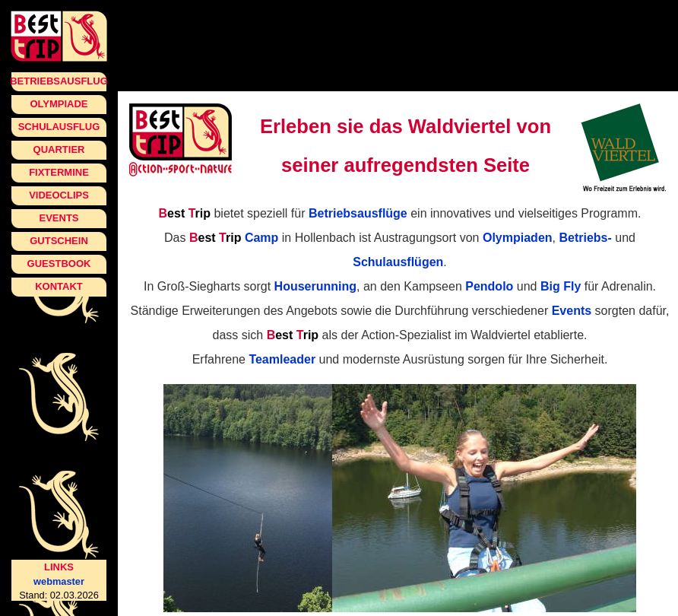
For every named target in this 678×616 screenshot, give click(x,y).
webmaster (59, 581)
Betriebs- (585, 238)
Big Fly (561, 286)
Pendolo (489, 286)
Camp (234, 238)
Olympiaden (518, 238)
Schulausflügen (398, 262)
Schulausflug (59, 127)
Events (59, 218)
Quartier (59, 149)
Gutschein (59, 241)
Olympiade (59, 104)
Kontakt (59, 286)
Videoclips (59, 195)
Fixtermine (59, 172)
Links (59, 567)
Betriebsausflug (59, 81)
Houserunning (315, 286)
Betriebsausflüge (358, 213)
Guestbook (59, 264)
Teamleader (282, 359)
